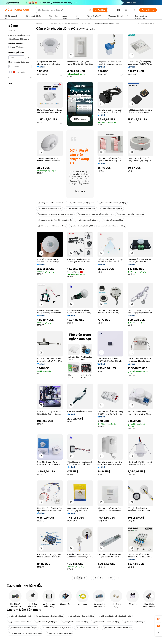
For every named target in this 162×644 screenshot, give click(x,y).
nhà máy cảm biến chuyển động (106, 622)
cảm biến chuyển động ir (134, 622)
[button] (90, 10)
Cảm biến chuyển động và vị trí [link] (107, 24)
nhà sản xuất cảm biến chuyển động (81, 209)
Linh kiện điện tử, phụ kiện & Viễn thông (62, 24)
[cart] (126, 10)
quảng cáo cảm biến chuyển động (52, 203)
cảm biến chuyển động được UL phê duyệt (55, 220)
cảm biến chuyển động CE (88, 220)
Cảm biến (86, 24)
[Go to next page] (116, 578)
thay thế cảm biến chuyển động (60, 633)
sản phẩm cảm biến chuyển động (130, 214)
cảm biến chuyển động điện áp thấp (56, 628)
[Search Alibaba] (62, 10)
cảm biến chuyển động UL (111, 209)
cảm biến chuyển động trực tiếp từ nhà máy (55, 214)
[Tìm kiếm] (100, 10)
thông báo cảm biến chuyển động (112, 203)
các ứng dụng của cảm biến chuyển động (25, 633)
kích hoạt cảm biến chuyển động (111, 226)
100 (111, 578)
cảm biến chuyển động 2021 (82, 203)
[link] (159, 619)
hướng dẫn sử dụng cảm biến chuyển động (95, 214)
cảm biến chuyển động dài (47, 622)
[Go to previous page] (74, 578)
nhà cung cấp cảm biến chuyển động (118, 628)
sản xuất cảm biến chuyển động (81, 616)
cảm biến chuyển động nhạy (50, 209)
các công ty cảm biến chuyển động (23, 628)
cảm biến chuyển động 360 (82, 226)
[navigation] (20, 301)
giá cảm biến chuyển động (20, 622)
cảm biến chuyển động (113, 220)
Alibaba (39, 24)
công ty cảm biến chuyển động (75, 622)
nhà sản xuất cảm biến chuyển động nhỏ (115, 616)
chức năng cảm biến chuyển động (52, 226)
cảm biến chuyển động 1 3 (87, 628)
